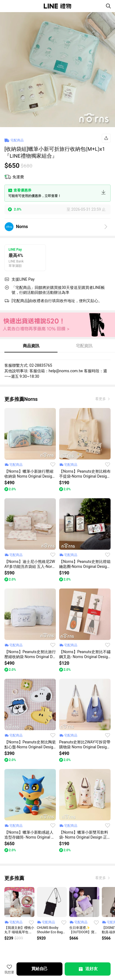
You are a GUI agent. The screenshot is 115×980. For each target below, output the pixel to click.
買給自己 (39, 969)
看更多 (101, 399)
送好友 (88, 969)
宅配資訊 (84, 346)
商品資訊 (31, 346)
